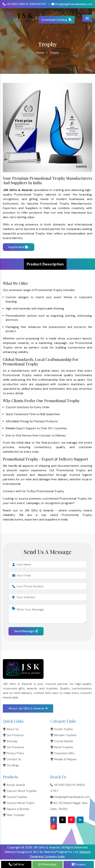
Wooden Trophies (63, 735)
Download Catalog (57, 20)
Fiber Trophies (14, 815)
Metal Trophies (62, 747)
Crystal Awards (62, 741)
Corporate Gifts (62, 753)
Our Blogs (11, 765)
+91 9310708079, (16, 4)
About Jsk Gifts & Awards (28, 708)
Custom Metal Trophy (19, 803)
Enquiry (79, 864)
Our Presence (13, 747)
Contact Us (12, 759)
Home (40, 53)
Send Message (26, 631)
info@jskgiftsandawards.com (72, 4)
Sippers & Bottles (16, 809)
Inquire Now (19, 247)
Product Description (45, 264)
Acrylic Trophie (62, 729)
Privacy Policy (13, 753)
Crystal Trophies (15, 797)
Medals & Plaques (63, 759)
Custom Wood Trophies (20, 791)
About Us (11, 729)
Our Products (13, 735)
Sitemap (10, 741)
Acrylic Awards (14, 785)
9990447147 (38, 4)
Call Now (16, 864)
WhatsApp (47, 864)
